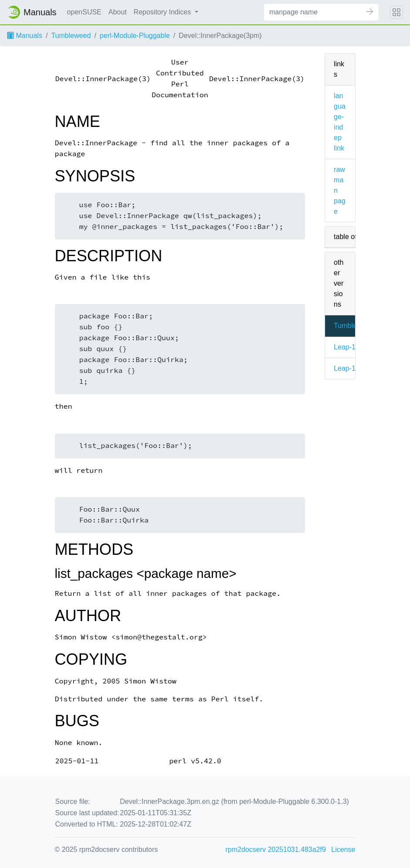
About (118, 12)
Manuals (25, 36)
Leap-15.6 (349, 368)
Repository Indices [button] (163, 12)
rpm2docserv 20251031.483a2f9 (276, 849)
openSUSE (84, 12)
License (343, 849)
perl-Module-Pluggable (135, 36)
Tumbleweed (71, 36)
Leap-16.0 (349, 347)
